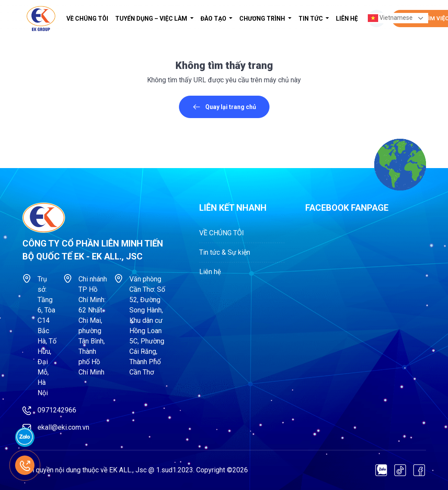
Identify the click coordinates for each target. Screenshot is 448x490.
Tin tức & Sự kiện (225, 252)
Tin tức (311, 19)
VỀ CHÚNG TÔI (87, 19)
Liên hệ (347, 19)
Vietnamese (390, 18)
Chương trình (263, 19)
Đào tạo (214, 19)
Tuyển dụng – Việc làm (152, 19)
